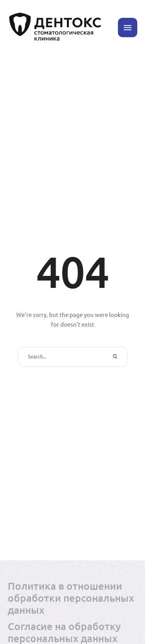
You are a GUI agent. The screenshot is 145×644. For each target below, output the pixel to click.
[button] (128, 28)
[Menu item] (72, 598)
